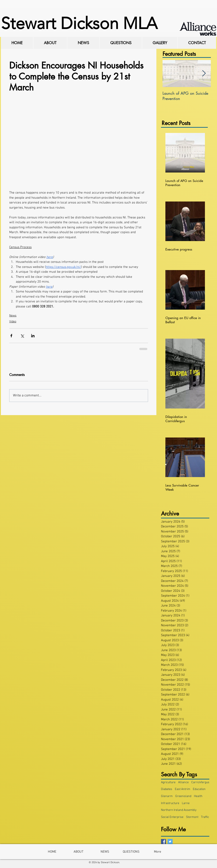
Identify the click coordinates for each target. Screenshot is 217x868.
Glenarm (167, 796)
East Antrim (183, 789)
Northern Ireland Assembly (179, 810)
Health (198, 796)
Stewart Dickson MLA (79, 23)
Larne (186, 803)
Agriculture (168, 782)
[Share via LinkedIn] (33, 336)
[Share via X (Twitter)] (22, 336)
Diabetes (167, 789)
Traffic (205, 817)
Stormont (192, 817)
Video (13, 322)
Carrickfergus (200, 782)
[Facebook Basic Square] (164, 842)
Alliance (183, 782)
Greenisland (183, 796)
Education (199, 789)
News (13, 316)
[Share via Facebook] (11, 336)
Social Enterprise (172, 817)
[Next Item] (204, 74)
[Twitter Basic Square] (170, 842)
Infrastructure (170, 803)
